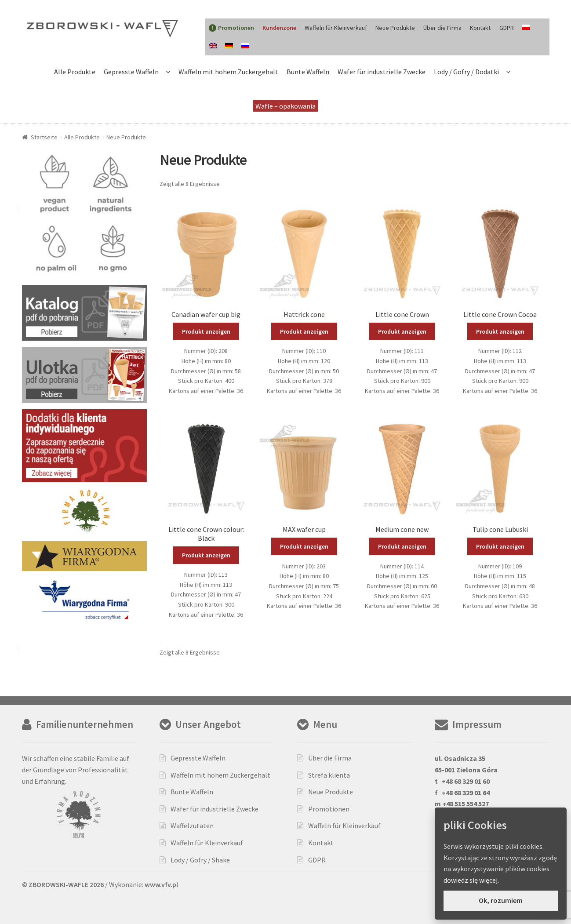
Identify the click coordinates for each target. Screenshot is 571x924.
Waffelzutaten (192, 826)
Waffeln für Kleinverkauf (336, 28)
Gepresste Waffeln (131, 72)
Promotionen (329, 809)
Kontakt (480, 28)
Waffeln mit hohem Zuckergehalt (228, 72)
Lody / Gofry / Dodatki (466, 72)
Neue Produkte (395, 28)
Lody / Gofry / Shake (200, 860)
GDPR (507, 28)
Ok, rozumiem (501, 900)
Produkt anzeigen (206, 331)
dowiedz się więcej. (471, 880)
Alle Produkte (75, 72)
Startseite (44, 137)
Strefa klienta (329, 775)
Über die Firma (442, 28)
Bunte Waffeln (308, 72)
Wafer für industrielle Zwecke (382, 72)
